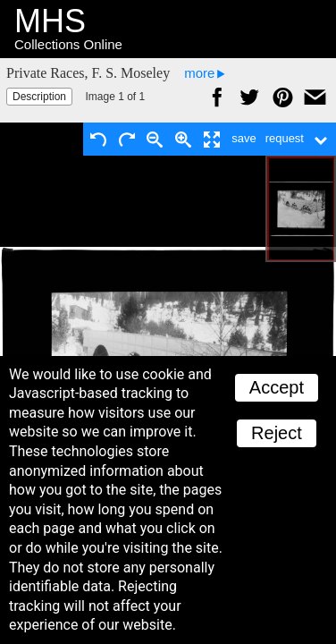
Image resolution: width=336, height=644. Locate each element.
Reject (277, 433)
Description (39, 97)
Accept (277, 387)
